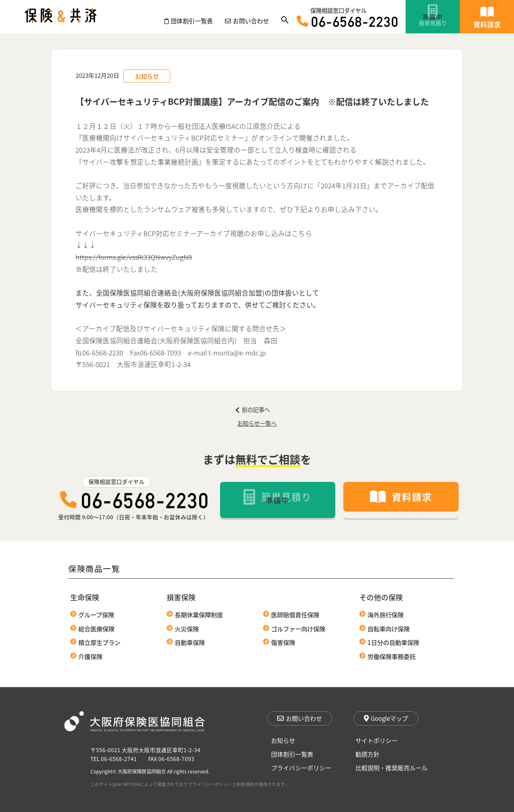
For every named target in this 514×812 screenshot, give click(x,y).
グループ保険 (96, 614)
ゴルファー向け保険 (298, 628)
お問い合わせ (300, 718)
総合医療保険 (96, 628)
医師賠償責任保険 (295, 614)
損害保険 (181, 597)
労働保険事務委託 (392, 656)
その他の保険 (381, 597)
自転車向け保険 (389, 628)
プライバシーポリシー (301, 768)
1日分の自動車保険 (393, 642)
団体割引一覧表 (292, 754)
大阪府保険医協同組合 (142, 771)
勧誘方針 (367, 754)
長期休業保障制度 (199, 614)
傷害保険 (283, 642)
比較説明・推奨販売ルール (392, 768)
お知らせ (283, 740)
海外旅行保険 (385, 614)
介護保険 (90, 656)
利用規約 (245, 784)
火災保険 (187, 628)
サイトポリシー (376, 740)
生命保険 (85, 597)
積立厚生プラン (99, 642)
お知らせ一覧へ (257, 423)
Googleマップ (386, 718)
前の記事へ (253, 409)
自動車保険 (190, 642)
